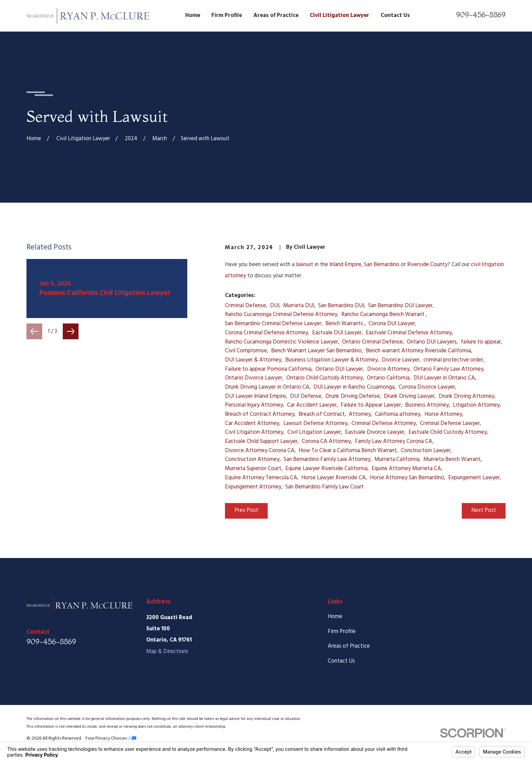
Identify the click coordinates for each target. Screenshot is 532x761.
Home (335, 617)
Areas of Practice (349, 646)
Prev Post (246, 510)
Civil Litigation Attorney (254, 432)
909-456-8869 (481, 15)
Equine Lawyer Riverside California (326, 469)
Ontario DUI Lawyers (432, 342)
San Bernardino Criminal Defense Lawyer (273, 324)
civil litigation (487, 265)
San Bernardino (382, 265)
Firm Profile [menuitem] (227, 15)
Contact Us (341, 661)
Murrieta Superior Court (253, 469)
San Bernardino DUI (341, 306)
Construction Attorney (252, 459)
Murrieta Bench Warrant (452, 459)
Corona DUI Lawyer (392, 324)
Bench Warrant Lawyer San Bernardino (316, 351)
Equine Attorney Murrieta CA (406, 469)
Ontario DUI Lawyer (339, 369)
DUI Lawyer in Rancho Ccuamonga (354, 387)
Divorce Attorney (388, 369)
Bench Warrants (345, 324)
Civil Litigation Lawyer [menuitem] (339, 15)
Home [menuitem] (193, 15)
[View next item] (71, 331)
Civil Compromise (246, 351)
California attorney (398, 414)
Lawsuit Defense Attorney (315, 423)
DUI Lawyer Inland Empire (255, 396)
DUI (275, 306)
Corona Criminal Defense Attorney (267, 333)
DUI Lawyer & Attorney (253, 360)
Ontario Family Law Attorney (449, 369)
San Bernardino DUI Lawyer (400, 306)
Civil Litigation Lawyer (314, 432)
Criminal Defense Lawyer (450, 423)
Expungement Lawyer (474, 478)
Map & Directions (167, 652)
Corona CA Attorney (326, 441)
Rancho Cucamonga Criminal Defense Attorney (281, 314)
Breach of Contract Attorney (260, 414)
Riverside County (427, 265)
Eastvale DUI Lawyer (337, 333)
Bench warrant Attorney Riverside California (418, 351)
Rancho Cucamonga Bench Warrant (384, 314)
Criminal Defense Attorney (384, 423)
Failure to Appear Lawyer (371, 405)
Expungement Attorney (253, 487)
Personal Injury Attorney (254, 405)
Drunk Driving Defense (353, 396)
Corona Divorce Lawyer (427, 387)
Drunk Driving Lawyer (409, 396)
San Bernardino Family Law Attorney (327, 459)
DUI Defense (306, 396)
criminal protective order (453, 360)
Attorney (360, 414)
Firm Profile (342, 632)
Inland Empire (345, 265)
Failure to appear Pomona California (268, 369)
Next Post (484, 510)
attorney (236, 276)
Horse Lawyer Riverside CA (334, 478)
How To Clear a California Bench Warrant (348, 451)
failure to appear (481, 342)
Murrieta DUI (299, 306)
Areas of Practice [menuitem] (276, 15)
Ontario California (388, 378)
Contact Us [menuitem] (395, 15)
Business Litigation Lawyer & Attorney (331, 360)
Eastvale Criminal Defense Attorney (409, 333)
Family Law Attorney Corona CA (394, 441)
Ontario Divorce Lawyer (254, 378)
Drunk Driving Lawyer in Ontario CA (267, 387)
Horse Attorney (443, 414)
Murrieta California (397, 459)
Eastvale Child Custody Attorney (448, 432)
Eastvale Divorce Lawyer (375, 432)
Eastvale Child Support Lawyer (261, 441)
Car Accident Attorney (252, 423)
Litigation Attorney (476, 405)
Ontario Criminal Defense (372, 342)
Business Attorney (427, 405)
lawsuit (305, 265)
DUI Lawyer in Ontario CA (444, 378)
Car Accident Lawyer (312, 405)
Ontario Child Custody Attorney (325, 378)
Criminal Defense (245, 306)
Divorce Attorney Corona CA (260, 451)
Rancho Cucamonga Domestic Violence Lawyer (281, 342)
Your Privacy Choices (111, 738)
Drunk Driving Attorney (467, 396)
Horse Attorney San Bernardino (407, 478)
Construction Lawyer (426, 451)
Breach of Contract (322, 414)
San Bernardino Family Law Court (325, 487)
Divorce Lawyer (401, 360)
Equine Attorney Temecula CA (261, 478)
